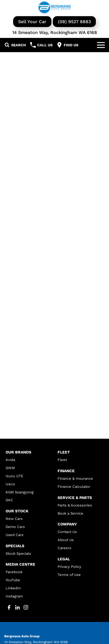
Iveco (10, 484)
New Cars (14, 519)
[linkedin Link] (17, 607)
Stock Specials (18, 553)
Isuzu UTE (14, 476)
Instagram (14, 596)
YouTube (13, 580)
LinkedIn (13, 588)
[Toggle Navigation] (101, 45)
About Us (66, 540)
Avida (10, 460)
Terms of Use (69, 575)
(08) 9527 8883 (74, 22)
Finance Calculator (74, 487)
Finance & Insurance (75, 478)
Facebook (14, 572)
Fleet (62, 460)
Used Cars (15, 535)
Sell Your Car (32, 22)
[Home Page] (54, 7)
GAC (9, 500)
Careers (64, 548)
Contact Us (67, 532)
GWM (10, 468)
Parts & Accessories (75, 505)
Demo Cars (15, 527)
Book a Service (70, 513)
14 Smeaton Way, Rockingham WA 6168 (55, 32)
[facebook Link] (9, 607)
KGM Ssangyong (20, 492)
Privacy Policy (69, 567)
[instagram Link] (26, 607)
